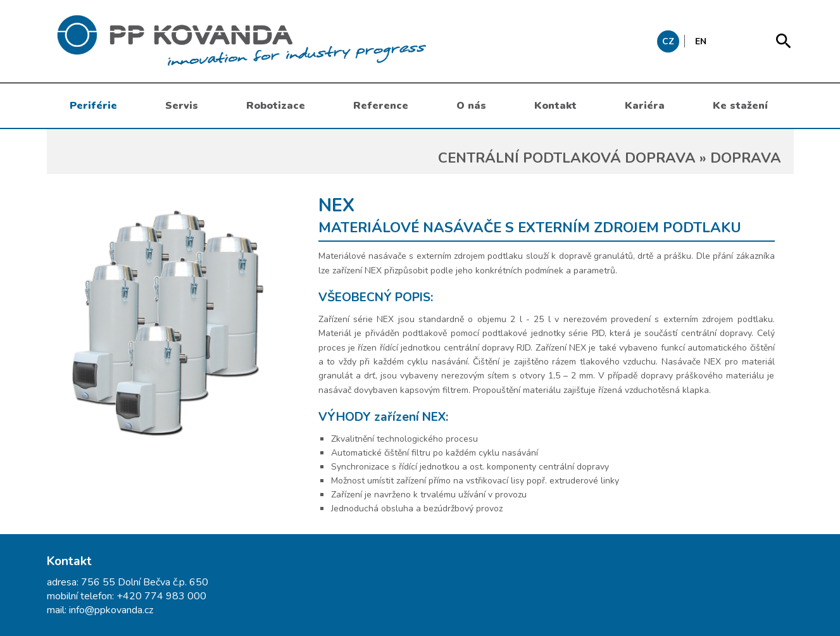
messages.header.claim (306, 41)
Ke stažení (740, 106)
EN (701, 41)
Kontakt (555, 106)
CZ (668, 41)
